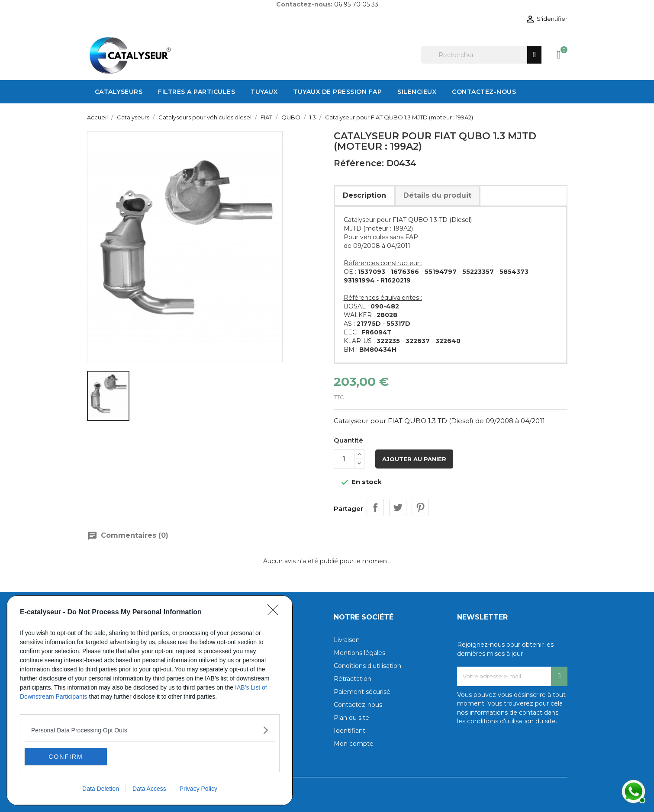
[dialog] (150, 700)
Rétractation (353, 679)
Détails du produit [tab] (437, 195)
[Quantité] (344, 459)
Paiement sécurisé (362, 692)
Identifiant (350, 731)
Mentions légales (359, 653)
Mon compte (354, 744)
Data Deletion (101, 789)
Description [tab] (364, 195)
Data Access (149, 789)
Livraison (347, 640)
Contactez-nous (358, 705)
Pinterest (420, 507)
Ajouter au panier (414, 459)
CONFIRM (66, 757)
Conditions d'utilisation (367, 666)
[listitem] (150, 730)
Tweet (398, 507)
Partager (375, 507)
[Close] (276, 613)
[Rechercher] (481, 55)
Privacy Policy (198, 789)
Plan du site (351, 718)
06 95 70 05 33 (356, 4)
